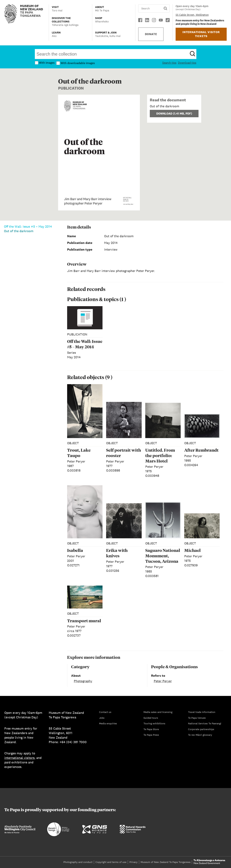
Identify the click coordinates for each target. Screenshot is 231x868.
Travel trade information (202, 712)
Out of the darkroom (19, 231)
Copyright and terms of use (111, 862)
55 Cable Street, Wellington (192, 15)
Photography (83, 681)
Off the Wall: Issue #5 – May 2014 (28, 226)
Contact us (105, 712)
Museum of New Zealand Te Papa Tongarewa (165, 862)
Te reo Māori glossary (200, 735)
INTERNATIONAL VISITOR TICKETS (201, 34)
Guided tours (151, 718)
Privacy (133, 862)
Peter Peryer (163, 681)
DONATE (151, 34)
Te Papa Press (151, 735)
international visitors (19, 758)
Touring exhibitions (154, 723)
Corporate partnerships (201, 729)
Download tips (187, 63)
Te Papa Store (151, 729)
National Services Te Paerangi (205, 723)
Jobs (102, 718)
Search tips (169, 63)
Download (174, 114)
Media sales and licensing (158, 712)
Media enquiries (108, 723)
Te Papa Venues (197, 718)
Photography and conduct (78, 862)
